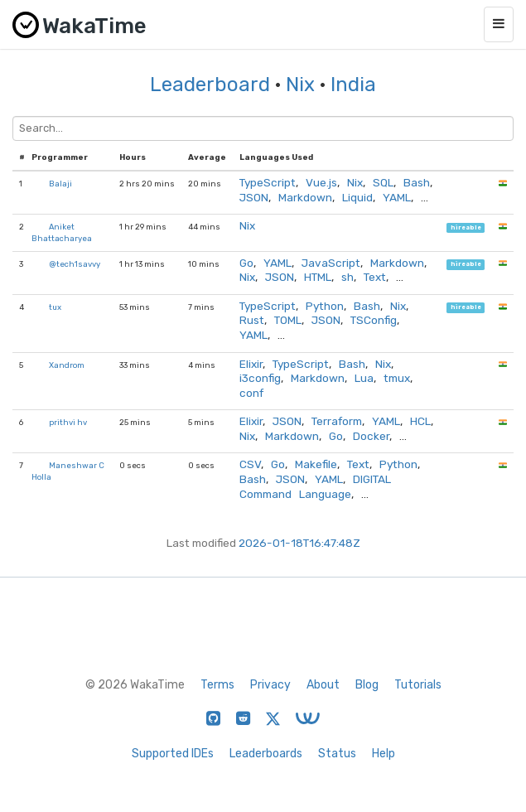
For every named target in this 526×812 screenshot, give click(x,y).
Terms (217, 685)
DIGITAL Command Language (315, 486)
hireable (466, 227)
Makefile (316, 464)
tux (55, 307)
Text (375, 277)
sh (347, 277)
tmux (397, 378)
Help (384, 754)
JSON (254, 197)
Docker (371, 436)
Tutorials (418, 685)
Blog (367, 685)
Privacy (270, 685)
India (353, 85)
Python (325, 306)
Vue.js (321, 182)
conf (251, 393)
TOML (288, 320)
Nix (300, 85)
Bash (417, 182)
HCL (420, 421)
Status (337, 754)
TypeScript (268, 182)
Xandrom (67, 365)
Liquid (357, 197)
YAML (397, 197)
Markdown (305, 197)
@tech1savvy (75, 264)
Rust (252, 320)
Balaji (60, 184)
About (323, 685)
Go (246, 263)
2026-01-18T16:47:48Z (299, 543)
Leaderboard (210, 85)
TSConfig (374, 320)
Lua (364, 378)
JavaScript (331, 263)
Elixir (251, 364)
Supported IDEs (173, 754)
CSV (250, 464)
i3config (260, 378)
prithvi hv (68, 422)
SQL (383, 182)
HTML (318, 277)
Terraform (337, 421)
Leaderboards (266, 754)
